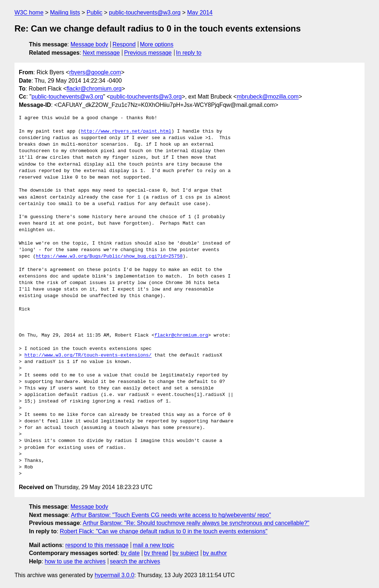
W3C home (29, 12)
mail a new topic (154, 545)
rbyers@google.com (95, 72)
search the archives (135, 561)
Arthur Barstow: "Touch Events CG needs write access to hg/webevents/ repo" (171, 515)
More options (157, 44)
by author (215, 553)
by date (130, 553)
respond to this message (97, 545)
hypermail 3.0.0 (114, 575)
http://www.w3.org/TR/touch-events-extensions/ (88, 355)
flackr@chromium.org (94, 89)
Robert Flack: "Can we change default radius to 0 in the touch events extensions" (163, 531)
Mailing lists (65, 12)
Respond (124, 44)
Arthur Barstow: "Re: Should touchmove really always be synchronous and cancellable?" (196, 523)
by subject (185, 553)
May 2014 (200, 12)
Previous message (148, 53)
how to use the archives (75, 561)
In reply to (189, 53)
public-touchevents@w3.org (145, 12)
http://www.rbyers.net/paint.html (126, 132)
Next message (101, 53)
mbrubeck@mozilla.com (268, 97)
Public (94, 12)
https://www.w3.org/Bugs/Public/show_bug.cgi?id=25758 (109, 257)
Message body (89, 44)
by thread (156, 553)
